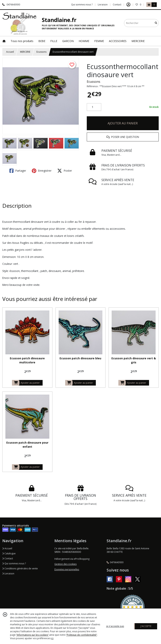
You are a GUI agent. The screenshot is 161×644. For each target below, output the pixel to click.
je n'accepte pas (115, 626)
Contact (117, 5)
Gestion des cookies (65, 564)
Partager (18, 171)
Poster (65, 171)
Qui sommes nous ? (14, 563)
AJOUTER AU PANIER (123, 123)
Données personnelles (67, 569)
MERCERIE (25, 52)
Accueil (10, 52)
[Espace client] (128, 5)
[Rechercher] (156, 23)
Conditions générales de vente (20, 568)
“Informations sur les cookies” (32, 635)
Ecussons (41, 52)
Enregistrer (42, 171)
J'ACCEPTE (146, 626)
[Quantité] (94, 107)
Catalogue (9, 553)
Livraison (8, 574)
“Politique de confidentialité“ (82, 635)
